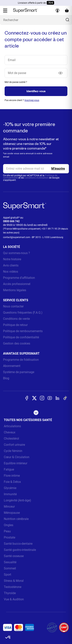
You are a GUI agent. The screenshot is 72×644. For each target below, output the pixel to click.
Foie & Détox (12, 482)
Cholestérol (11, 439)
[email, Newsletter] (36, 169)
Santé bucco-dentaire (18, 544)
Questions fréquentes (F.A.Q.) (23, 313)
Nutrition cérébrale (16, 519)
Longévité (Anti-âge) (17, 500)
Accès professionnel (17, 284)
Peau (7, 531)
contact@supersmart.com (17, 237)
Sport (7, 575)
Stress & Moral (14, 581)
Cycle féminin (13, 451)
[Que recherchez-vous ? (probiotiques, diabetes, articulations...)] (36, 20)
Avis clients (11, 265)
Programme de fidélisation (21, 360)
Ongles (9, 525)
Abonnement (12, 366)
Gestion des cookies (17, 343)
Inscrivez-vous (32, 100)
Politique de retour (15, 325)
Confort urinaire (14, 445)
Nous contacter (13, 306)
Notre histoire (12, 259)
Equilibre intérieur (16, 463)
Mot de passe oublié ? (16, 82)
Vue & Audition (14, 599)
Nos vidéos (11, 272)
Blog (6, 378)
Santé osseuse (14, 556)
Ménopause (12, 513)
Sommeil (10, 568)
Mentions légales (15, 290)
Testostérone (13, 587)
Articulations (12, 426)
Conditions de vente (16, 319)
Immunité (10, 494)
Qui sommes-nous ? (17, 253)
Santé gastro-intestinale (20, 550)
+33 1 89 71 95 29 (51, 229)
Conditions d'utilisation (36, 178)
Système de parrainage (19, 372)
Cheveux (10, 432)
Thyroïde (10, 593)
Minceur (9, 507)
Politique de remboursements (23, 331)
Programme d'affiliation (19, 278)
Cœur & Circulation (17, 457)
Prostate (10, 537)
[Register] (58, 169)
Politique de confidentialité (21, 337)
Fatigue (9, 469)
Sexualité (10, 562)
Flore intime (12, 476)
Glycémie (10, 488)
